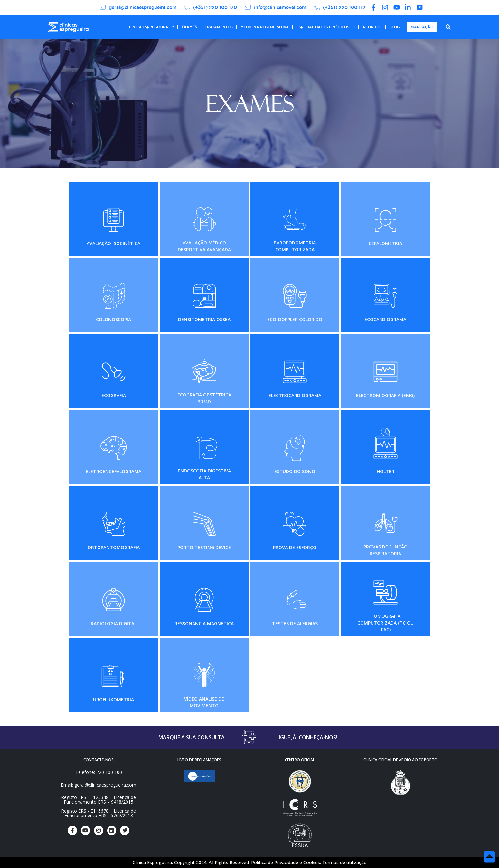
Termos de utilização (344, 862)
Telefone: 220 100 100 (99, 772)
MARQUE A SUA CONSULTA (192, 737)
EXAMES (189, 27)
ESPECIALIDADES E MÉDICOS (326, 27)
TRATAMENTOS (219, 27)
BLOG (395, 27)
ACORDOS (372, 27)
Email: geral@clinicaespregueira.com (99, 785)
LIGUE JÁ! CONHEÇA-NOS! (307, 737)
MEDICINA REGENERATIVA (265, 27)
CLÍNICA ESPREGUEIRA (150, 27)
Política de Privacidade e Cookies (286, 862)
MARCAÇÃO (422, 27)
